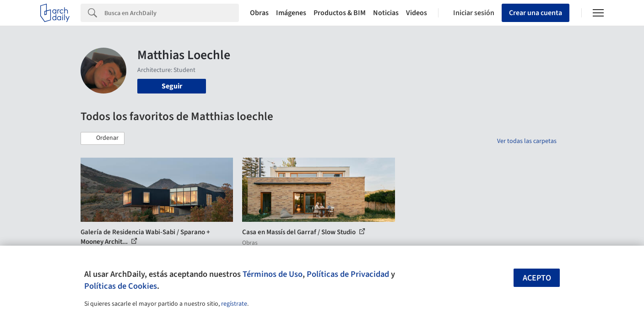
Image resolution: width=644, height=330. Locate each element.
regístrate (234, 304)
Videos (417, 13)
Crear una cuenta (536, 13)
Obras (259, 13)
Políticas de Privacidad (348, 274)
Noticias (386, 13)
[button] (103, 138)
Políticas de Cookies (121, 286)
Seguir (172, 86)
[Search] (172, 13)
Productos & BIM (340, 13)
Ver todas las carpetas (527, 141)
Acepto (537, 278)
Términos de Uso (273, 274)
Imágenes (291, 13)
